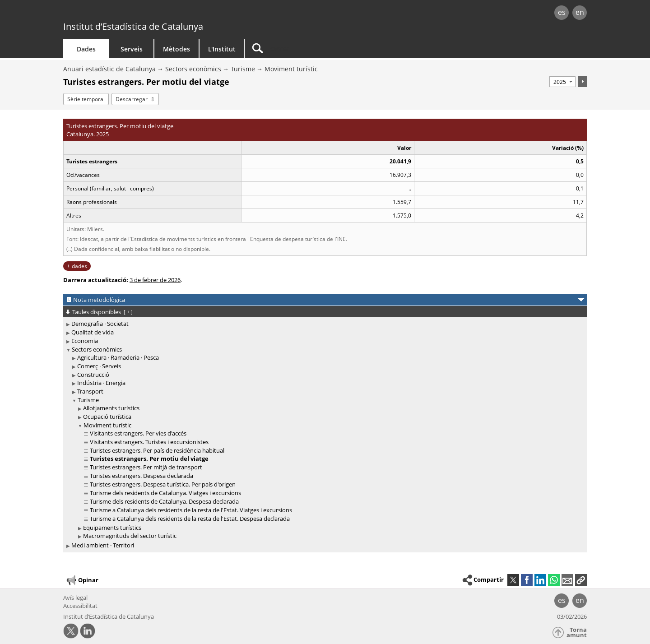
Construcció (93, 375)
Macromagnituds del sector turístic (130, 536)
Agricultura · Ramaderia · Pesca (118, 357)
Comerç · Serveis (99, 366)
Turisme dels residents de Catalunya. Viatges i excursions (165, 493)
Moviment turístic (291, 69)
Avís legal (75, 598)
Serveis (132, 49)
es (562, 12)
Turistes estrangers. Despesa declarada (142, 476)
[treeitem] (323, 324)
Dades (86, 49)
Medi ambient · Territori (103, 545)
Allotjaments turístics (111, 408)
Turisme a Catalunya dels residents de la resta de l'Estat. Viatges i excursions (191, 510)
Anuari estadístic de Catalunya (109, 69)
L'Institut (222, 49)
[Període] (562, 82)
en (580, 12)
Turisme (243, 69)
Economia (85, 341)
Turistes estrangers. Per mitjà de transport (146, 467)
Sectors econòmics (193, 69)
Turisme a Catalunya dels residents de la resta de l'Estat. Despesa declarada (190, 519)
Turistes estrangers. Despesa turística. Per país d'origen (163, 484)
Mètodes (176, 49)
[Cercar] (321, 49)
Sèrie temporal (86, 99)
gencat (168, 13)
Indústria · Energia (101, 383)
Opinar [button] (82, 580)
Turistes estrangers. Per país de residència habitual (157, 450)
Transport (90, 391)
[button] (581, 580)
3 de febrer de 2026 (155, 280)
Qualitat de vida (93, 332)
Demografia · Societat (100, 324)
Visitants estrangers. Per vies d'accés (138, 433)
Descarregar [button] (132, 99)
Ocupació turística (107, 417)
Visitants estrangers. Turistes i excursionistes (149, 442)
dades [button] (79, 266)
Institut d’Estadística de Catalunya (133, 26)
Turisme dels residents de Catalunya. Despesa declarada (164, 501)
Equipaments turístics (112, 528)
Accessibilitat (80, 606)
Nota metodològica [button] (99, 300)
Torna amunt (577, 632)
